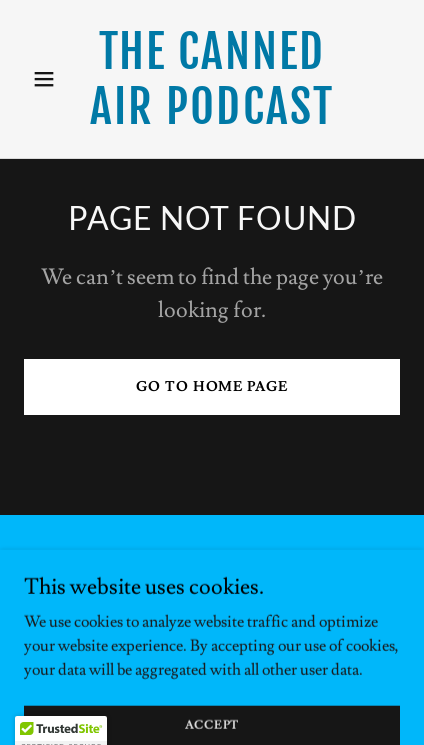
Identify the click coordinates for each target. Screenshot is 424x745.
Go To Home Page (211, 387)
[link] (211, 119)
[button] (52, 79)
